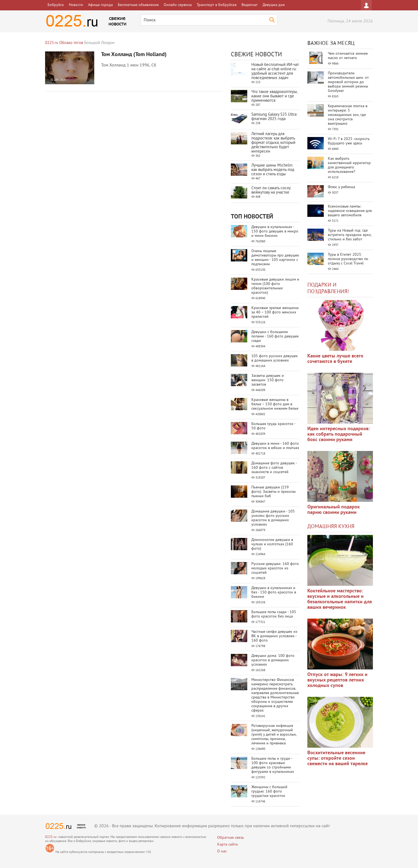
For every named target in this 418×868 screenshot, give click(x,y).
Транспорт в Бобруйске (217, 5)
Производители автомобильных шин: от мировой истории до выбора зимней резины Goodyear (348, 82)
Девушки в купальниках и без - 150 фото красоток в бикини (274, 592)
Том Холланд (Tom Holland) (134, 55)
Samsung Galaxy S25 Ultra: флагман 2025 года (274, 117)
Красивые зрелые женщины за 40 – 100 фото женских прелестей (275, 312)
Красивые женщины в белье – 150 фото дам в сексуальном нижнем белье (275, 404)
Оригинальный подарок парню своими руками (334, 510)
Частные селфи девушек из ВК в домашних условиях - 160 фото (274, 636)
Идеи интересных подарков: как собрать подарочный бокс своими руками (339, 434)
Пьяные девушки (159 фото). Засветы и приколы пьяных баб (273, 492)
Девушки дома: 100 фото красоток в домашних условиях (273, 660)
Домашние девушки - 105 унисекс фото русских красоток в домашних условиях (273, 518)
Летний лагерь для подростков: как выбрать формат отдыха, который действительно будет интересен (273, 143)
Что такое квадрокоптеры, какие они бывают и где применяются (274, 96)
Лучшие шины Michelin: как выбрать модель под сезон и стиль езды (273, 170)
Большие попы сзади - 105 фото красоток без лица (274, 614)
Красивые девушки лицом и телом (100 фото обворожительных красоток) (275, 286)
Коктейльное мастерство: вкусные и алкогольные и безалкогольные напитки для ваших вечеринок (340, 599)
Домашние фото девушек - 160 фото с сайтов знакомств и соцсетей (274, 468)
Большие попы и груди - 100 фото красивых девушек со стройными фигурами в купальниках (273, 765)
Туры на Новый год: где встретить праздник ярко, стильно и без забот (350, 235)
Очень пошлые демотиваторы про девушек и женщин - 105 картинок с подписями (275, 258)
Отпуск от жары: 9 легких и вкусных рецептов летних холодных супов (337, 680)
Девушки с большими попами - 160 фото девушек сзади (275, 337)
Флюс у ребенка (342, 187)
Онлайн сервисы (178, 5)
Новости (76, 5)
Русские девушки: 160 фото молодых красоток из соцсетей (275, 568)
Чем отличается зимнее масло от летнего (348, 56)
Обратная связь (231, 838)
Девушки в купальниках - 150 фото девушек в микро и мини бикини (275, 231)
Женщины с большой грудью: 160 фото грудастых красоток (269, 792)
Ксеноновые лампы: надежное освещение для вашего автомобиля (350, 211)
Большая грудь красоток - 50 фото (273, 426)
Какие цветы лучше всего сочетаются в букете (335, 359)
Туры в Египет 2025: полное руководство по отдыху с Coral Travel (348, 259)
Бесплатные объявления (138, 5)
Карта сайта (227, 845)
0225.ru (51, 837)
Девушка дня (274, 5)
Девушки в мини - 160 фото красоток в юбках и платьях (275, 446)
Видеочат (250, 5)
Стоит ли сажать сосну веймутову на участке (271, 190)
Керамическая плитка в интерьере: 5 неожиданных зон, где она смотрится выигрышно (348, 115)
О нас (222, 851)
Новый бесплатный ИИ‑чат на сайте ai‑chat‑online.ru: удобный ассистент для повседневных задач (275, 72)
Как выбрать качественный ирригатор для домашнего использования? (349, 165)
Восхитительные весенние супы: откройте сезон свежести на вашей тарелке (338, 758)
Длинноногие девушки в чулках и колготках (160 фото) (272, 544)
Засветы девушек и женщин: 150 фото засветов (268, 380)
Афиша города (100, 5)
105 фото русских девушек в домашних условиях (275, 358)
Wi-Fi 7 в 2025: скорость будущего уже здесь (349, 141)
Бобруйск (56, 5)
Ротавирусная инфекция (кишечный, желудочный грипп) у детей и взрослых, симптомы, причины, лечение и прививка (274, 735)
